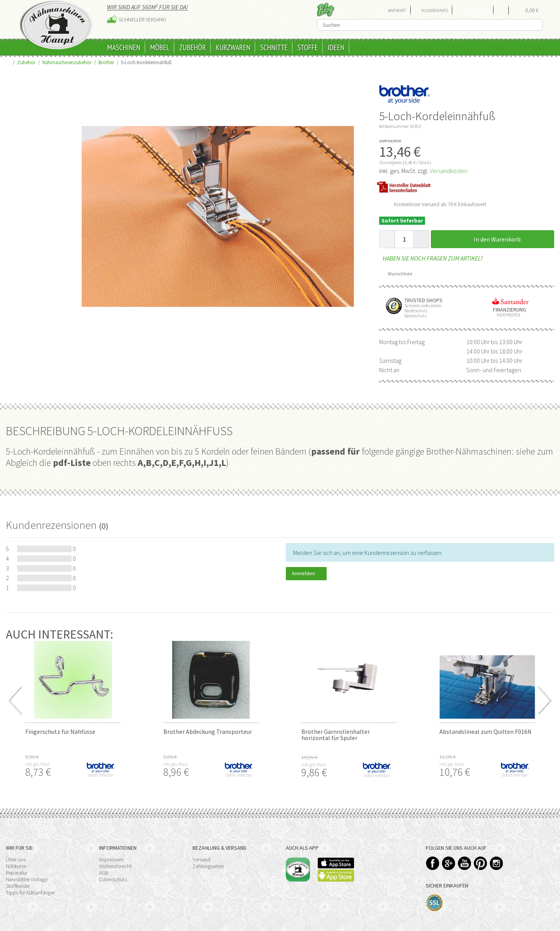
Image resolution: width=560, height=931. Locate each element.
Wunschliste (397, 274)
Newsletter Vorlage (27, 879)
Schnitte (274, 47)
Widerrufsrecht (115, 866)
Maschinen (124, 47)
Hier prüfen (507, 315)
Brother (106, 62)
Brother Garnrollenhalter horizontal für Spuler (336, 735)
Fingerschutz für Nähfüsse (60, 731)
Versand (201, 859)
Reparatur (17, 873)
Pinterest (480, 863)
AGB (104, 873)
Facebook (433, 863)
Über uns (16, 859)
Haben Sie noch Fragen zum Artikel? (431, 258)
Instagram (496, 863)
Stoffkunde (18, 886)
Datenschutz (113, 879)
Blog (326, 10)
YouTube (465, 863)
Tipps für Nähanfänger (30, 892)
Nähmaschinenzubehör (67, 62)
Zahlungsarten (208, 866)
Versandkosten (449, 171)
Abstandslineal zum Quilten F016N (486, 731)
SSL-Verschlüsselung (435, 903)
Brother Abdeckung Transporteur (208, 731)
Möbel (160, 47)
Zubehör (193, 47)
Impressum (111, 859)
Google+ (449, 863)
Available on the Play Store (336, 876)
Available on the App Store (336, 863)
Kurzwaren (233, 47)
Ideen (336, 47)
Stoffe (308, 47)
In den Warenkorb (493, 239)
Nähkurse (16, 866)
